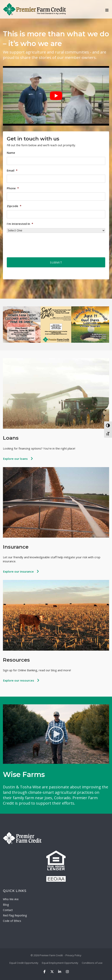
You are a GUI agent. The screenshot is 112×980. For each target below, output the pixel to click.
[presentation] (36, 244)
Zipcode (14, 206)
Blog (6, 905)
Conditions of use (92, 963)
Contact (8, 910)
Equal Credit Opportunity (24, 963)
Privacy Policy (73, 955)
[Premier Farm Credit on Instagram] (67, 972)
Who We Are (11, 899)
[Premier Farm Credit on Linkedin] (60, 972)
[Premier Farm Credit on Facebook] (44, 972)
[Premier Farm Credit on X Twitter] (52, 972)
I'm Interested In (20, 224)
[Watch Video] (56, 734)
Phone (13, 188)
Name (11, 153)
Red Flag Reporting (15, 915)
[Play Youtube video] (56, 96)
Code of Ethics (12, 921)
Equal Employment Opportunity (60, 963)
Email (12, 170)
